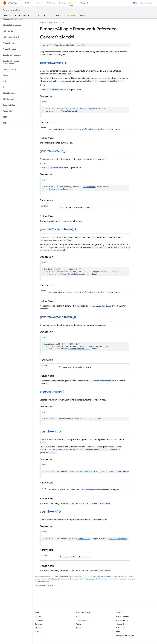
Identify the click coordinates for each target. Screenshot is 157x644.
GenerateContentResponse (72, 111)
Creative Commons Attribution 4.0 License (104, 577)
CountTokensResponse (127, 471)
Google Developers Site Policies (93, 579)
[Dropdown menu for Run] (42, 3)
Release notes (122, 628)
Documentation (12, 10)
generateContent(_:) (53, 63)
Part (69, 74)
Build (27, 3)
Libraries (38, 628)
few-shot (63, 81)
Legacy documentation (125, 636)
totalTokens (104, 503)
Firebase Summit (82, 620)
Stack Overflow (122, 620)
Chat (99, 419)
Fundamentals (21, 15)
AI (35, 15)
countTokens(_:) (50, 432)
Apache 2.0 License (59, 579)
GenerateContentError (52, 90)
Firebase (43, 23)
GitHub (38, 632)
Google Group (122, 624)
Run (38, 3)
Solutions (51, 3)
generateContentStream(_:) (58, 229)
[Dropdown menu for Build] (32, 3)
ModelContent (88, 187)
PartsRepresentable (92, 109)
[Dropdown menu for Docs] (76, 3)
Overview (7, 15)
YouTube (79, 628)
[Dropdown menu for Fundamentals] (29, 15)
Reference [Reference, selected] (71, 15)
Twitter (78, 624)
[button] (14, 19)
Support (85, 3)
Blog (135, 3)
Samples (83, 15)
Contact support (123, 616)
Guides (38, 616)
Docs (51, 23)
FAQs (118, 632)
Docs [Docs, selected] (71, 3)
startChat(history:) (52, 392)
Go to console (146, 3)
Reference (60, 23)
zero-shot (121, 78)
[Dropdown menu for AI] (39, 15)
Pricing (62, 3)
